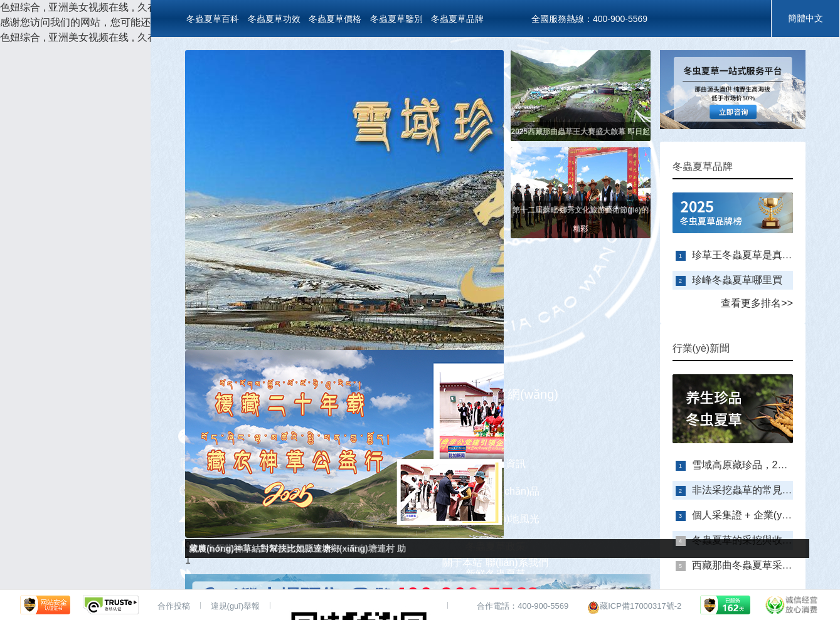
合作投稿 (174, 606)
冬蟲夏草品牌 (457, 19)
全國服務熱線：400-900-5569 (589, 19)
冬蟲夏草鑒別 (396, 19)
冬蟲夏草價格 (335, 19)
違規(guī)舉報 (236, 606)
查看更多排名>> (757, 303)
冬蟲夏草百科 (213, 19)
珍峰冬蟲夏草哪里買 (737, 280)
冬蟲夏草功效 (274, 19)
